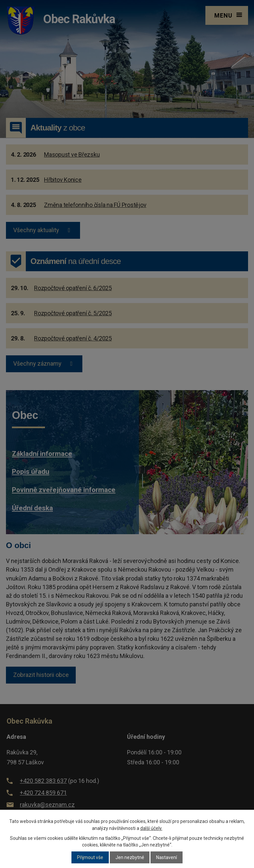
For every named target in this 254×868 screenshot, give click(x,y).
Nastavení (167, 857)
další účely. (151, 828)
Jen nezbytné (130, 857)
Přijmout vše (90, 857)
